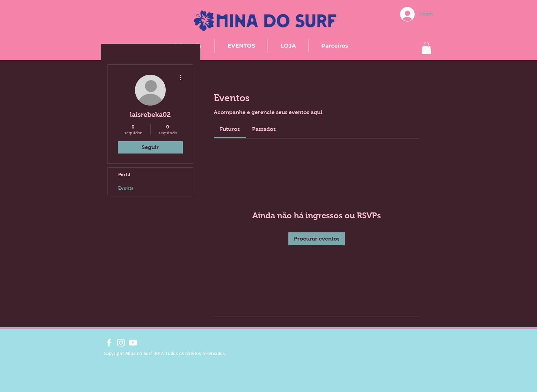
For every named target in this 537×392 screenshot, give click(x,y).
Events (126, 188)
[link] (230, 129)
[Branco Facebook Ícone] (109, 343)
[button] (426, 48)
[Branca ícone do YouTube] (133, 343)
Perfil (124, 174)
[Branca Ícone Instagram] (121, 343)
